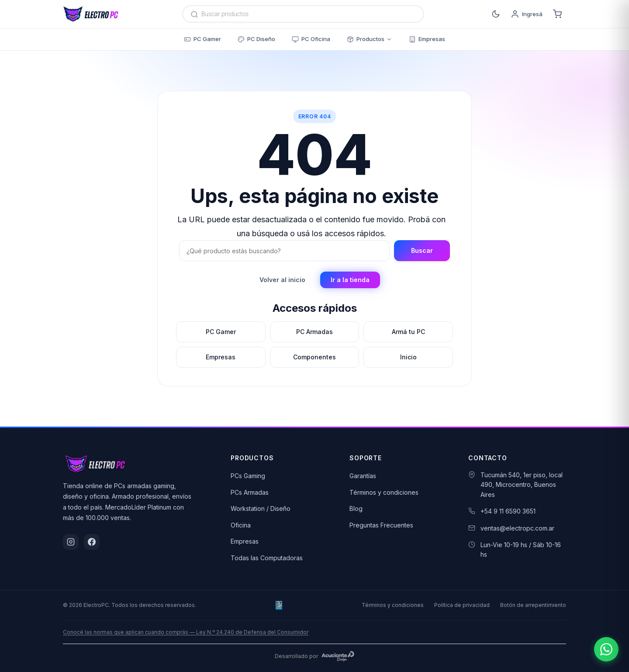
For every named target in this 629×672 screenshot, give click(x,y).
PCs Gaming (248, 476)
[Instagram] (71, 542)
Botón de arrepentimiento (533, 605)
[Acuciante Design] (338, 656)
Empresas (245, 541)
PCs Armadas (250, 492)
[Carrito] (557, 14)
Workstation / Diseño (261, 508)
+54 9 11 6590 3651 (508, 511)
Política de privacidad (462, 605)
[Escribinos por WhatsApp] (606, 649)
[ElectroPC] (91, 14)
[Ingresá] (527, 14)
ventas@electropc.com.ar (517, 528)
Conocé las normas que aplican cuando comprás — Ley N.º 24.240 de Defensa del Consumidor (186, 632)
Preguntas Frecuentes (381, 525)
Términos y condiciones (384, 492)
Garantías (363, 476)
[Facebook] (92, 542)
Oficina (241, 525)
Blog (356, 508)
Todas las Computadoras (267, 558)
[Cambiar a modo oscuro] (496, 14)
